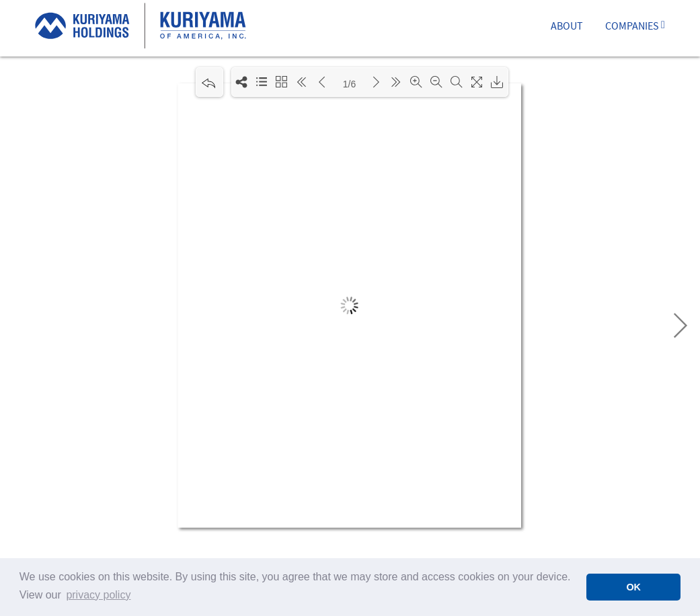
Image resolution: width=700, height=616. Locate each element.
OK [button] (633, 587)
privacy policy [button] (98, 595)
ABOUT (567, 28)
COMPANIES (635, 28)
